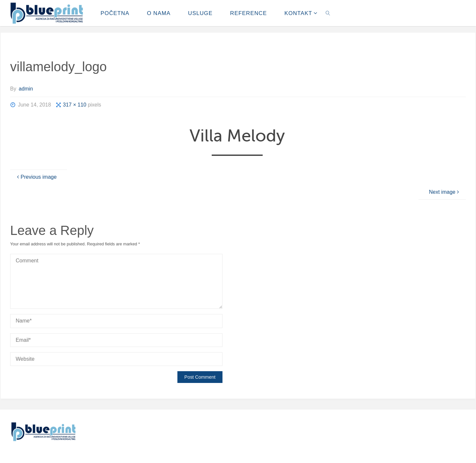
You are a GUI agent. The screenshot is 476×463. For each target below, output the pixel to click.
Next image (445, 192)
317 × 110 (75, 105)
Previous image (36, 177)
